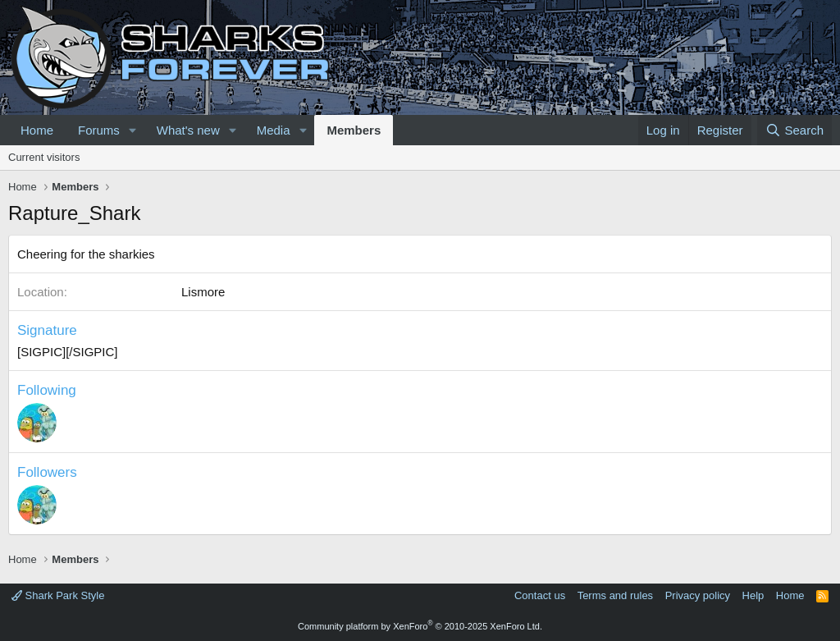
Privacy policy (698, 595)
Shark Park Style (58, 595)
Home (37, 130)
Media (274, 130)
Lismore (203, 292)
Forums (99, 130)
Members (354, 130)
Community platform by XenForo (420, 626)
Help (753, 595)
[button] (133, 130)
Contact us (540, 595)
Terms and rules (615, 595)
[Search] (794, 130)
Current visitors (44, 157)
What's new (188, 130)
